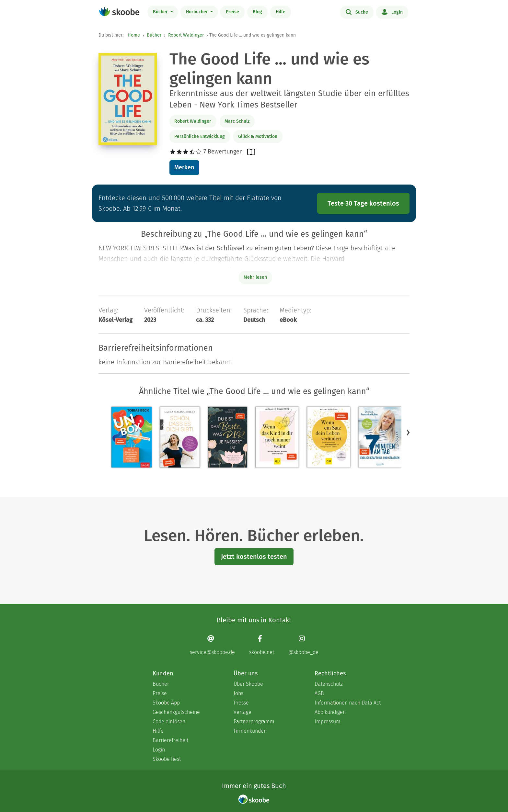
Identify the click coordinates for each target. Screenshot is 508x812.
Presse (241, 703)
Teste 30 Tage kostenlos (363, 203)
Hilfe (281, 12)
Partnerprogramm (254, 722)
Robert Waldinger (186, 35)
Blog (257, 12)
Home (134, 35)
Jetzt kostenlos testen (254, 557)
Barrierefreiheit (170, 740)
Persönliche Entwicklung (200, 136)
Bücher (161, 12)
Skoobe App (166, 703)
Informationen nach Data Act (348, 703)
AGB (319, 693)
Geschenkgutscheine (176, 712)
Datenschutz (329, 684)
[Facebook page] (262, 645)
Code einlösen (169, 722)
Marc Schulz (237, 121)
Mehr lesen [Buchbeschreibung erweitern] (255, 277)
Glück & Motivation (258, 136)
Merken (184, 167)
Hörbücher (198, 12)
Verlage (242, 712)
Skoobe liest (167, 759)
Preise (232, 12)
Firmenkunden (250, 731)
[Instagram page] (303, 645)
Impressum (328, 722)
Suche (357, 12)
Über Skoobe (248, 684)
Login (392, 12)
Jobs (238, 693)
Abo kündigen (330, 712)
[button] (408, 433)
